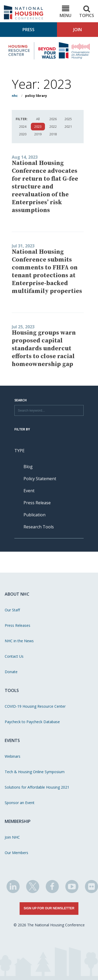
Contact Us (14, 656)
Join (77, 30)
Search (21, 401)
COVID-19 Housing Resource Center (35, 706)
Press (28, 30)
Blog (28, 467)
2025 (68, 119)
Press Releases (18, 625)
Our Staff (12, 610)
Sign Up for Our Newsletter (49, 908)
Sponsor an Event (20, 803)
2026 (53, 119)
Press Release (37, 503)
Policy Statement (40, 479)
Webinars (13, 756)
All (38, 119)
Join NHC (12, 837)
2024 (23, 126)
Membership (18, 821)
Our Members (16, 853)
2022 (53, 126)
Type (19, 451)
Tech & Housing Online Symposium (35, 772)
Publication (34, 515)
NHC (15, 96)
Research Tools (39, 527)
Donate (11, 672)
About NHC (17, 594)
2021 (68, 126)
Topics (87, 12)
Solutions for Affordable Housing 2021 (37, 787)
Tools (12, 690)
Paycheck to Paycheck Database (32, 722)
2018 (53, 134)
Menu (65, 12)
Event (29, 491)
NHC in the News (19, 641)
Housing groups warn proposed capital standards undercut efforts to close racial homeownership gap (44, 348)
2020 (23, 134)
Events (12, 740)
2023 (38, 126)
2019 (38, 134)
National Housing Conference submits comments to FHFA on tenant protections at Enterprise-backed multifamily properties (47, 272)
